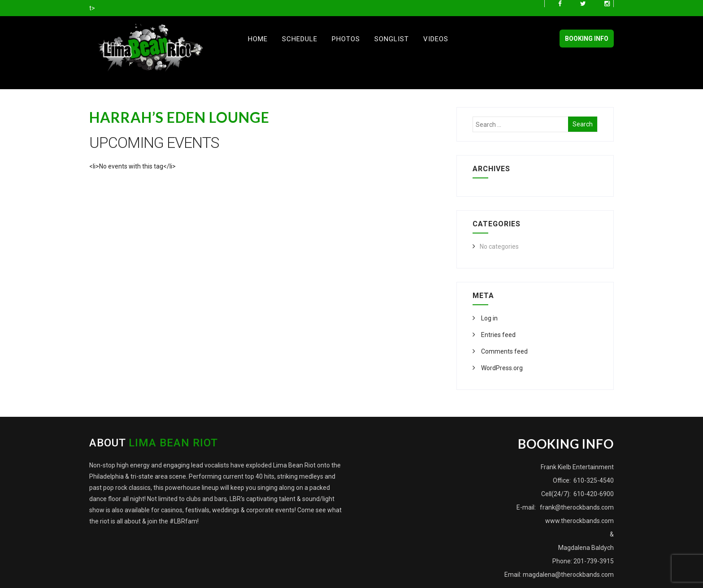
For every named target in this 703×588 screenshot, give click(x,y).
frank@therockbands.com (576, 507)
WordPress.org (501, 368)
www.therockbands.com (579, 521)
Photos (346, 39)
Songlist (392, 39)
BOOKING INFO (587, 39)
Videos (436, 39)
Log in (489, 318)
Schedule (300, 39)
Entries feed (498, 335)
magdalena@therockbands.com (568, 575)
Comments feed (504, 351)
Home (258, 39)
